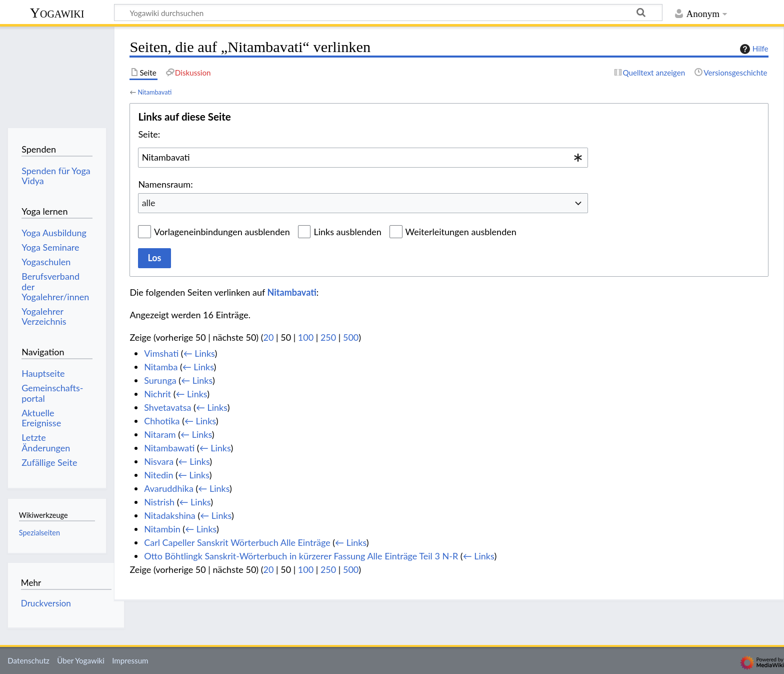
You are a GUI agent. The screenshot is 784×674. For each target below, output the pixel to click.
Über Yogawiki (81, 660)
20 (269, 337)
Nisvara (159, 461)
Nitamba (161, 367)
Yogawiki (57, 13)
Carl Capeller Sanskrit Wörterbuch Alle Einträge (237, 542)
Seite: (149, 134)
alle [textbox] (149, 203)
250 (328, 337)
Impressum (130, 660)
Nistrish (159, 502)
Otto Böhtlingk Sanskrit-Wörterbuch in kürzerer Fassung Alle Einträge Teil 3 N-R (301, 556)
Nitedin (158, 475)
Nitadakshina (170, 515)
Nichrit (157, 394)
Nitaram (160, 434)
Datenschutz (28, 660)
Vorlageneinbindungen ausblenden (222, 232)
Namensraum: (165, 184)
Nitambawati (169, 448)
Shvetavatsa (167, 407)
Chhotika (162, 421)
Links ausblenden (347, 232)
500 (351, 337)
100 (306, 337)
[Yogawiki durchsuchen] (388, 13)
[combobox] (363, 158)
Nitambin (162, 529)
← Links (199, 353)
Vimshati (161, 353)
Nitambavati (154, 92)
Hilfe (753, 49)
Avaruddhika (169, 488)
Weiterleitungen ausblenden (461, 232)
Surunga (160, 380)
